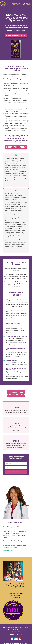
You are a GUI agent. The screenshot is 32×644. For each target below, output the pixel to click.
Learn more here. (8, 551)
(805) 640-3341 (16, 632)
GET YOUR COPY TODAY (17, 36)
